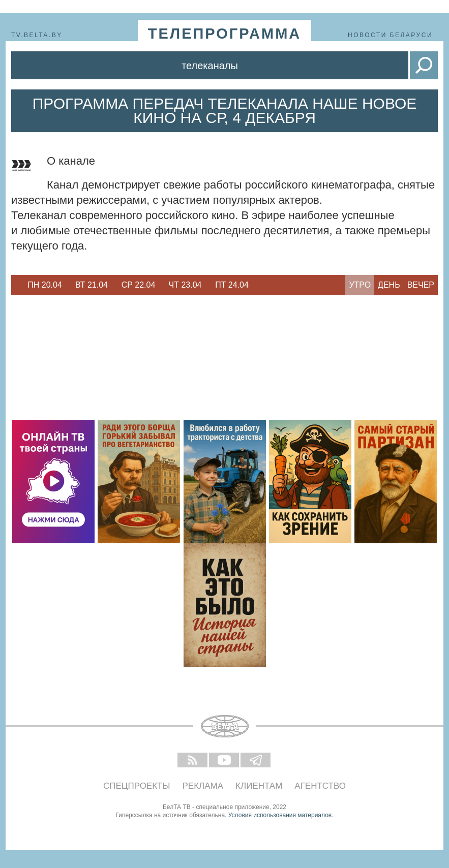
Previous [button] (16, 285)
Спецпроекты (137, 786)
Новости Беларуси (390, 35)
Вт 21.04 (92, 285)
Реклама (203, 786)
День (389, 285)
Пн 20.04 (45, 285)
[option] (45, 285)
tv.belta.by (37, 35)
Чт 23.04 (185, 285)
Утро (360, 285)
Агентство (320, 786)
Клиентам (259, 786)
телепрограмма (225, 34)
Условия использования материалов (280, 815)
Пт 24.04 (232, 285)
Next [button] (260, 285)
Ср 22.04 (139, 285)
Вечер (421, 285)
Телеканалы (210, 66)
